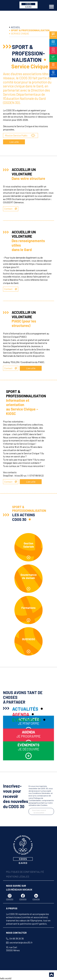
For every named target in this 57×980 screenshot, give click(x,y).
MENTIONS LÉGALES (18, 876)
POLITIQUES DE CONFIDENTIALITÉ (25, 872)
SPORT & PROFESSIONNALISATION (30, 30)
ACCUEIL (16, 27)
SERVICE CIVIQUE (20, 33)
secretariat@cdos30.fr (21, 942)
